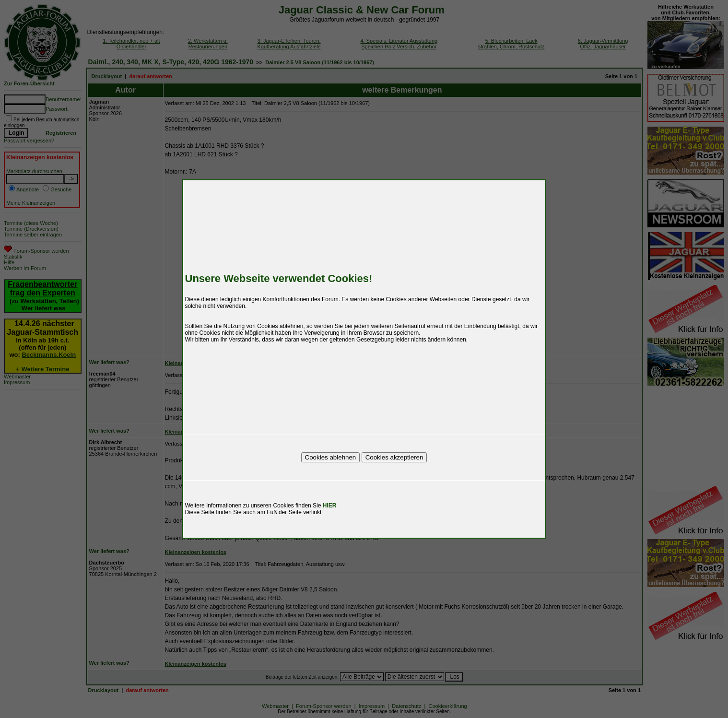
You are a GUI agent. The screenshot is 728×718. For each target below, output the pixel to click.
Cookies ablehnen (331, 457)
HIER (330, 506)
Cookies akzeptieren (394, 457)
